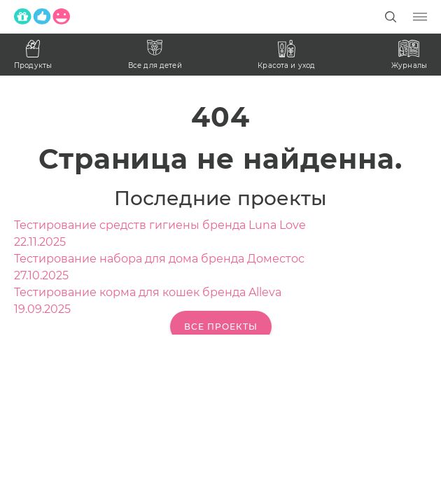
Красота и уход (286, 55)
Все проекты (221, 327)
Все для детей (155, 55)
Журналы (409, 55)
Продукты (33, 55)
